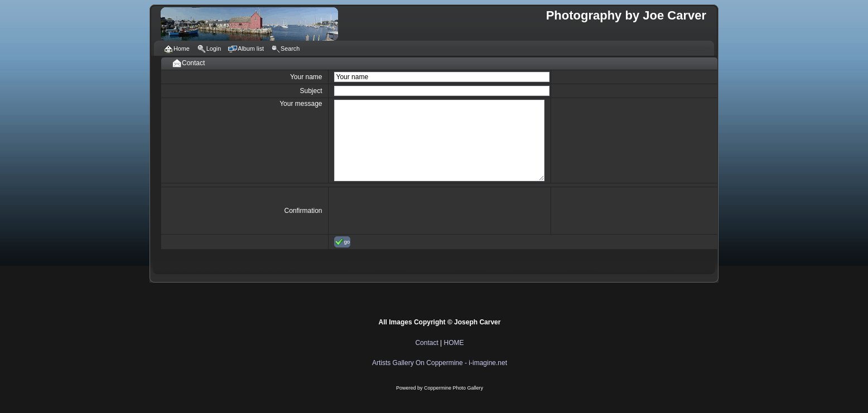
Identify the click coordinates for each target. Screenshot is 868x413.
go (343, 242)
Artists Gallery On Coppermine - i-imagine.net (440, 363)
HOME (454, 343)
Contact (426, 343)
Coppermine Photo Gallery (454, 388)
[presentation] (419, 211)
